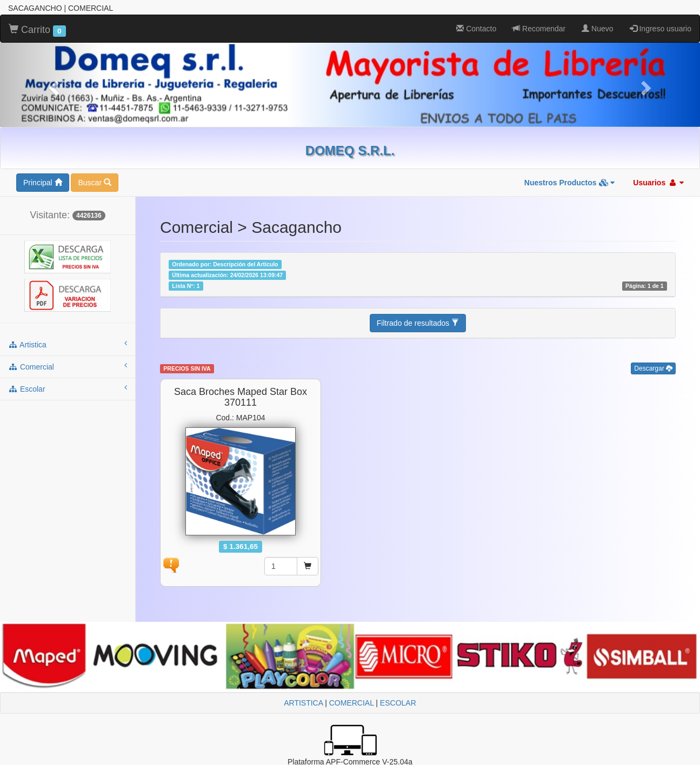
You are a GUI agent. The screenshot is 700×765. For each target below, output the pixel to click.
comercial (68, 366)
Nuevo (597, 29)
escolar (68, 388)
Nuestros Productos (570, 183)
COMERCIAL (352, 703)
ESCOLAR (398, 703)
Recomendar (539, 29)
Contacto (476, 29)
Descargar (653, 368)
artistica (68, 344)
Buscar (94, 183)
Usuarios (658, 183)
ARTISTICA (303, 703)
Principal (43, 183)
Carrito (37, 30)
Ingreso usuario (661, 29)
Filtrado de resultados (418, 323)
